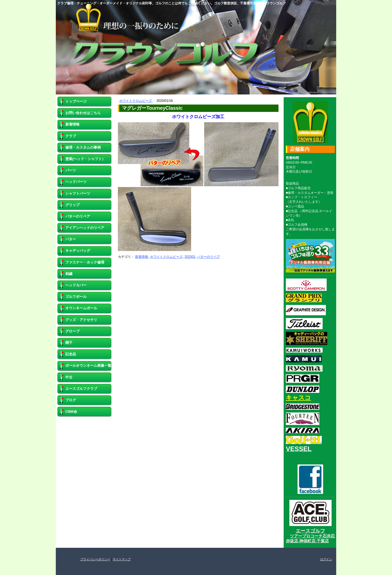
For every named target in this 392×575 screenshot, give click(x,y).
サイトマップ (122, 559)
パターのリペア (209, 257)
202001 (190, 257)
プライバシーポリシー (95, 559)
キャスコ (298, 398)
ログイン (326, 559)
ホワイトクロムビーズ (136, 101)
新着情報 (142, 257)
